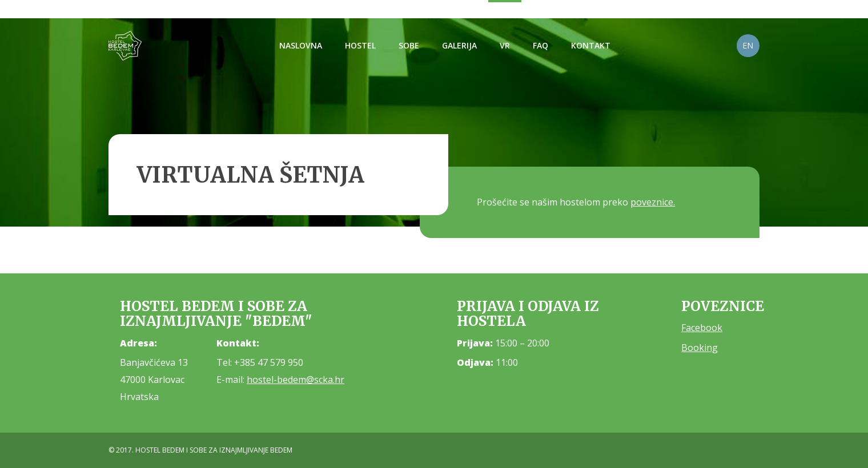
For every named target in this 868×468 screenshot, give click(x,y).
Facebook (702, 328)
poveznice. (653, 202)
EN (748, 45)
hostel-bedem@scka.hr (296, 380)
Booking (700, 348)
